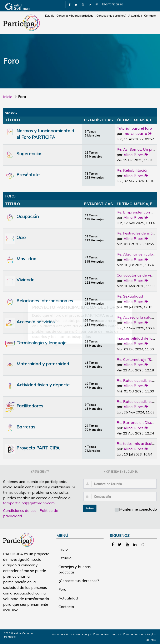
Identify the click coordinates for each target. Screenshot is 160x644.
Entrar (90, 508)
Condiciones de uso (20, 511)
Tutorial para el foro (134, 128)
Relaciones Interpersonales (45, 301)
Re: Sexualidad (130, 296)
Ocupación (28, 216)
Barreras (26, 427)
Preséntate (28, 174)
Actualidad (135, 16)
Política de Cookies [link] (132, 634)
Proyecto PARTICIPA (38, 448)
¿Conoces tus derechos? (111, 16)
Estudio (50, 16)
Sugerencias (29, 153)
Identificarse (112, 4)
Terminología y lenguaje (41, 343)
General (11, 113)
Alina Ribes (134, 155)
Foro (62, 589)
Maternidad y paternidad (43, 364)
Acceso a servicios (36, 322)
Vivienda (26, 280)
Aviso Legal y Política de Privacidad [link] (95, 634)
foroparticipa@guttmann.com (29, 503)
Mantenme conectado (136, 509)
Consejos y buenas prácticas (75, 16)
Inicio (8, 97)
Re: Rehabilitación (132, 170)
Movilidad (26, 259)
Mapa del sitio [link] (61, 634)
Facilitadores (30, 406)
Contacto (150, 16)
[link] (70, 4)
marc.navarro (135, 133)
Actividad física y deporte (43, 385)
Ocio (21, 237)
